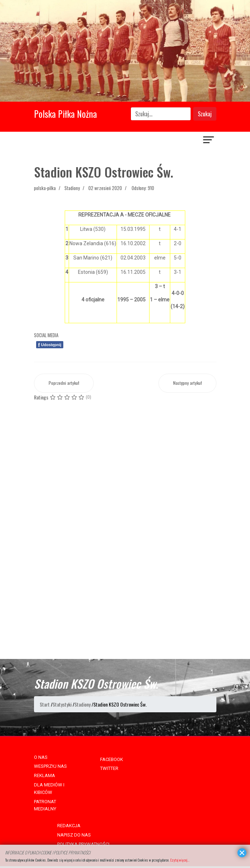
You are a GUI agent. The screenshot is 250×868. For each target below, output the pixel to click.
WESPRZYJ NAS (50, 766)
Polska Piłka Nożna (65, 114)
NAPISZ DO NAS (74, 835)
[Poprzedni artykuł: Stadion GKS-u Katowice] (64, 383)
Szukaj (205, 114)
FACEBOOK (112, 759)
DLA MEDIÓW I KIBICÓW (49, 789)
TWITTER (109, 768)
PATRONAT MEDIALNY (45, 805)
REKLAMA (45, 775)
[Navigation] (209, 141)
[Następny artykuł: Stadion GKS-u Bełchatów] (187, 383)
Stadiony (72, 188)
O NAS (41, 757)
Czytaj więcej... (180, 860)
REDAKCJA (69, 826)
